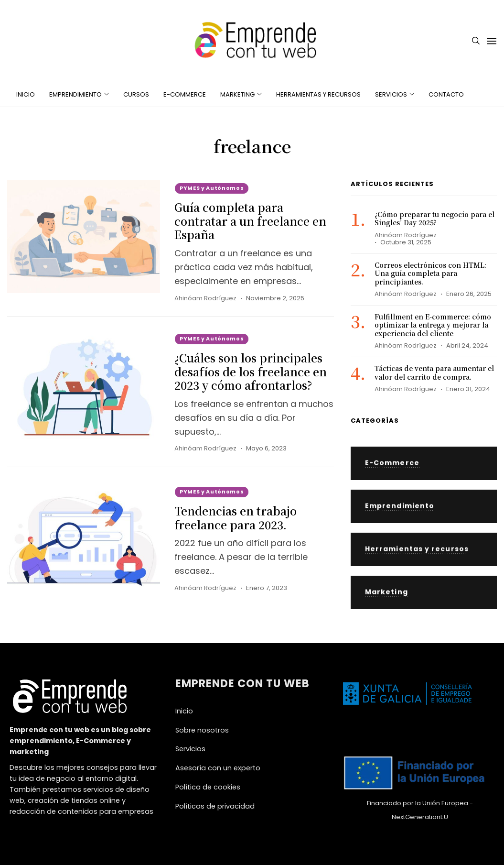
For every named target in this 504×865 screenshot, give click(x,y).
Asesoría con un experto (218, 768)
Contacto (446, 94)
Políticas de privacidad (215, 806)
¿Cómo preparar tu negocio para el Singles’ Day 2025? (434, 219)
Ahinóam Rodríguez (205, 298)
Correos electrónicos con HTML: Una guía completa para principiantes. (430, 273)
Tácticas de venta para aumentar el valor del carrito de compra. (434, 372)
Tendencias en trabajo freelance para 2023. (236, 518)
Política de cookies (208, 787)
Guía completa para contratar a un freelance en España (250, 221)
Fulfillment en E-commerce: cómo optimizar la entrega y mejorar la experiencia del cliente (433, 325)
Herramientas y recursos (318, 94)
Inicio (26, 94)
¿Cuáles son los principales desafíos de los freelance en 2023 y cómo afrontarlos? (251, 372)
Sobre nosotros (202, 730)
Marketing (237, 94)
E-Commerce (185, 94)
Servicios (391, 94)
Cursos (136, 94)
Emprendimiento (75, 94)
